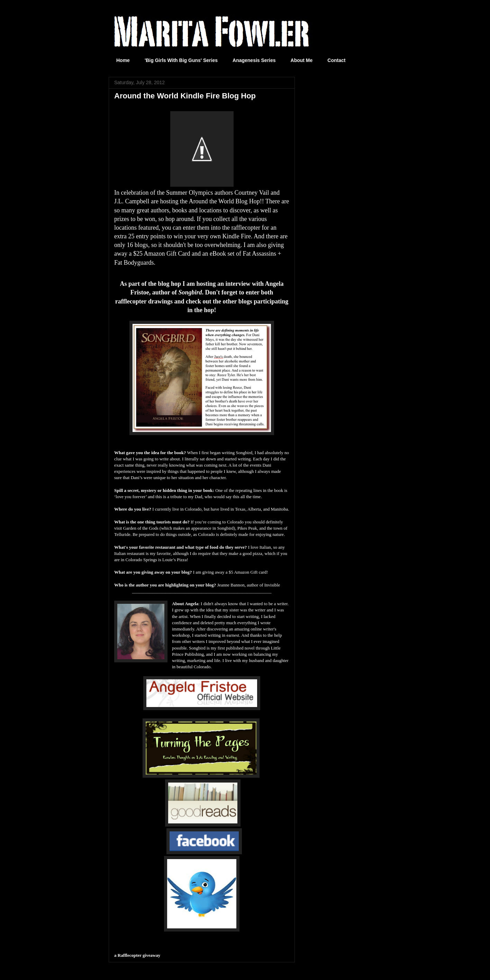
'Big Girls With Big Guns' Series (181, 60)
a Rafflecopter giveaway (137, 955)
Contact (336, 60)
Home (123, 60)
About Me (302, 60)
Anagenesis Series (254, 60)
